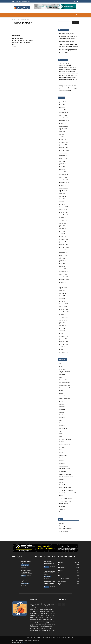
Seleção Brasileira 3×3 (66, 488)
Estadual (62, 412)
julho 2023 (62, 161)
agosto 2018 (63, 320)
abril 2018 (62, 331)
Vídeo (61, 512)
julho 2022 (62, 193)
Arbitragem (63, 369)
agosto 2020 (63, 255)
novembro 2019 (64, 280)
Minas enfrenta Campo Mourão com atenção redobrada (50, 583)
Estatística (62, 415)
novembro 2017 (64, 344)
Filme (61, 420)
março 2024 (63, 139)
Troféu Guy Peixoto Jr (66, 498)
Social (61, 496)
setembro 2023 (64, 156)
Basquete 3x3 (16, 35)
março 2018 (63, 333)
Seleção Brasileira (65, 485)
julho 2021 (62, 226)
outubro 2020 (63, 250)
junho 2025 (63, 102)
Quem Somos (28, 15)
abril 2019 (62, 298)
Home (15, 15)
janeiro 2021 (63, 242)
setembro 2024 (64, 126)
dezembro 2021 (64, 212)
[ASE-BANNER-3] (46, 548)
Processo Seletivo (65, 469)
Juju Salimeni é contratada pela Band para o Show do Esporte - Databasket (68, 77)
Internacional (63, 428)
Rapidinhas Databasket (66, 477)
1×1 (60, 364)
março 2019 (63, 301)
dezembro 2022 (64, 180)
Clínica (61, 393)
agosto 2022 (63, 191)
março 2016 (63, 350)
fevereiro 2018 (64, 336)
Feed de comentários (66, 528)
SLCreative (24, 642)
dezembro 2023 (64, 148)
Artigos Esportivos (65, 372)
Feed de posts (63, 526)
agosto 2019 (63, 288)
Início (14, 20)
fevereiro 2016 (64, 352)
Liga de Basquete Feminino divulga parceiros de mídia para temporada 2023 (68, 69)
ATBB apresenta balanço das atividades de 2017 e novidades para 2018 (68, 89)
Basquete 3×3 (63, 380)
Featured (62, 417)
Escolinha (62, 409)
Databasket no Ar (64, 396)
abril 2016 (62, 347)
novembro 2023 (64, 150)
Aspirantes (62, 374)
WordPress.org (64, 531)
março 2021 (63, 236)
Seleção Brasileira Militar (66, 490)
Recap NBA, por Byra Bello (67, 34)
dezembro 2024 (64, 118)
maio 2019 (62, 296)
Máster (61, 442)
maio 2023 (62, 166)
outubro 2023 (63, 153)
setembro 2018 (64, 317)
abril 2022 (62, 201)
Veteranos (62, 509)
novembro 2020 (64, 247)
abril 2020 (62, 266)
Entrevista (62, 407)
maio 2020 (62, 263)
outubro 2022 (63, 185)
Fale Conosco (63, 15)
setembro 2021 (64, 220)
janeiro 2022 (63, 210)
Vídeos (42, 15)
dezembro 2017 (64, 342)
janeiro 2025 (63, 115)
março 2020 (63, 269)
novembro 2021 (64, 215)
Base (61, 377)
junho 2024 (63, 134)
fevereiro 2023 (64, 175)
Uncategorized (64, 504)
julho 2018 (62, 323)
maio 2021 (62, 231)
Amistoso (62, 366)
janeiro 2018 (63, 339)
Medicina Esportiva (65, 444)
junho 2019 (63, 293)
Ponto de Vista (64, 466)
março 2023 (63, 172)
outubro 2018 (63, 315)
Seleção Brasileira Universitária (68, 493)
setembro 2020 (64, 253)
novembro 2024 (64, 121)
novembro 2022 (64, 183)
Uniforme (62, 506)
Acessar (62, 523)
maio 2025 (62, 104)
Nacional (62, 453)
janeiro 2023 (63, 177)
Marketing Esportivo (65, 439)
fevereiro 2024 (64, 142)
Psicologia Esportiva (65, 474)
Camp (61, 391)
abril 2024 (62, 137)
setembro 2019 (64, 285)
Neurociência (63, 455)
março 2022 (63, 204)
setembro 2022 (64, 188)
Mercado (62, 447)
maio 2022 (62, 199)
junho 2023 (63, 164)
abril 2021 (62, 234)
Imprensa (62, 426)
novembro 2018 (64, 312)
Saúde (61, 482)
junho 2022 (63, 196)
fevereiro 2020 (64, 271)
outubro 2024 (63, 123)
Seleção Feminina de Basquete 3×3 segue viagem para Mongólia (69, 45)
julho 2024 (62, 131)
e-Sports (62, 401)
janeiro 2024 (63, 145)
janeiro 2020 (63, 274)
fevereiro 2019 (64, 304)
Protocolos (63, 471)
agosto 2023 (63, 158)
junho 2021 (63, 228)
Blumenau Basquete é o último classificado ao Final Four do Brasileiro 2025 (68, 51)
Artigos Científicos (52, 15)
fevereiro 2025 (64, 113)
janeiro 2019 (63, 307)
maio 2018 (62, 328)
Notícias (20, 15)
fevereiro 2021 (64, 239)
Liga (61, 431)
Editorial (36, 15)
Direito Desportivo (65, 399)
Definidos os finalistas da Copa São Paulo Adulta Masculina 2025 (69, 37)
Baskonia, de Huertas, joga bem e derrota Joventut (49, 573)
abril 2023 (62, 169)
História (62, 423)
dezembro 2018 (64, 309)
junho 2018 (63, 325)
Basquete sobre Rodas (66, 388)
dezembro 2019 (64, 277)
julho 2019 (62, 290)
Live (61, 434)
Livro (61, 436)
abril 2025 (62, 107)
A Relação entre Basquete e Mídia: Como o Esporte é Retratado (67, 66)
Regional (62, 479)
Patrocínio (62, 463)
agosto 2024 (63, 129)
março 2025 (63, 110)
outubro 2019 (63, 282)
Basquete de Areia (65, 382)
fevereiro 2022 (64, 207)
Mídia (61, 450)
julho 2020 (62, 258)
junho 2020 (63, 261)
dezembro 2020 (64, 245)
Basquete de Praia (65, 385)
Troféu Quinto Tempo (66, 501)
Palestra (62, 461)
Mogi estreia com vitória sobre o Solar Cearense (49, 563)
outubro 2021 (63, 218)
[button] (77, 15)
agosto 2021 (63, 223)
